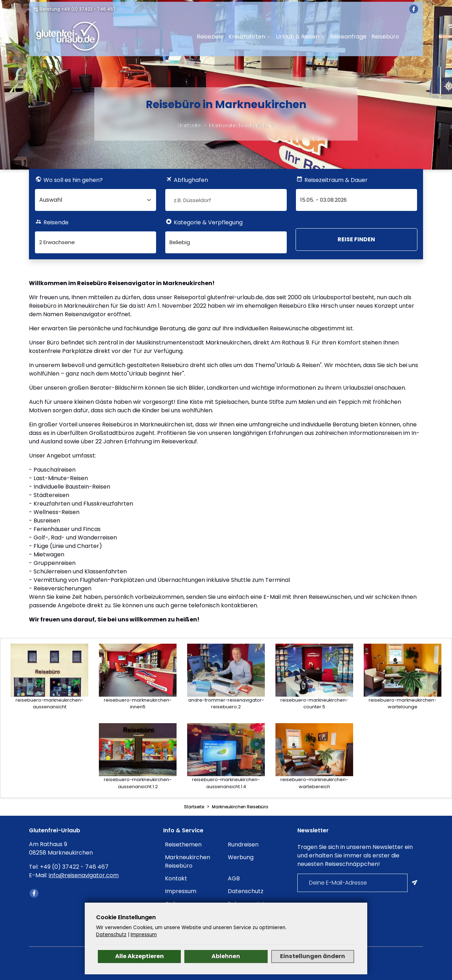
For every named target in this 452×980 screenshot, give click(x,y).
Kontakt (176, 878)
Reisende (56, 222)
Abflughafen (191, 180)
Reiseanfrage (348, 37)
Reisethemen (183, 845)
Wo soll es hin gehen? (73, 180)
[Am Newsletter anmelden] (415, 883)
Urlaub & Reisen (298, 37)
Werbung (241, 857)
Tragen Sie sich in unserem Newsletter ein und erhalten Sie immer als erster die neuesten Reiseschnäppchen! (355, 855)
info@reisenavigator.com (84, 875)
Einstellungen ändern (313, 956)
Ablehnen (226, 956)
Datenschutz (246, 891)
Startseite (189, 125)
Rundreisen (243, 845)
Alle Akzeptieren (139, 956)
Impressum (181, 891)
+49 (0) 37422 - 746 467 (88, 9)
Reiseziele (210, 37)
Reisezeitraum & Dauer (336, 180)
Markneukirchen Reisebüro (242, 125)
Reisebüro (385, 37)
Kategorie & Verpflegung (208, 222)
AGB (234, 878)
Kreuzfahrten (247, 37)
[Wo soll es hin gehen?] (96, 200)
